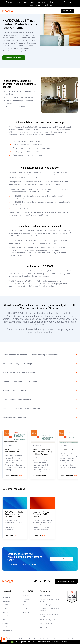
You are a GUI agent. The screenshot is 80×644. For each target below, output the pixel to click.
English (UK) (6, 601)
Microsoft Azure (67, 449)
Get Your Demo (68, 11)
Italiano (5, 608)
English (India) (7, 631)
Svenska (5, 623)
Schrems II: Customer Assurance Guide (14, 451)
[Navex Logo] (8, 11)
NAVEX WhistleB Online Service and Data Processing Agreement (15, 514)
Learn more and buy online (14, 58)
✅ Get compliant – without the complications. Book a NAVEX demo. (40, 642)
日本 (4, 619)
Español (5, 616)
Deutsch (5, 605)
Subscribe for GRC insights (66, 581)
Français (5, 612)
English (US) (6, 597)
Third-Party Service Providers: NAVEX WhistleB (41, 514)
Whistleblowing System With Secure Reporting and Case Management (42, 452)
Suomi (5, 627)
